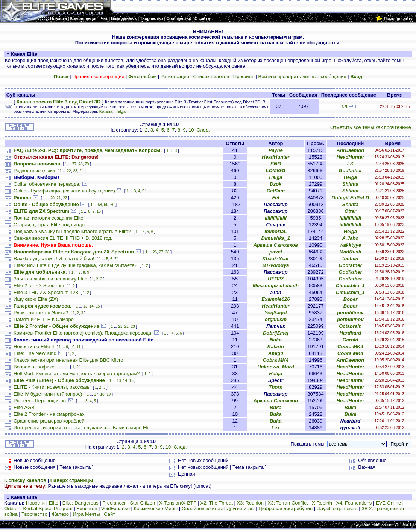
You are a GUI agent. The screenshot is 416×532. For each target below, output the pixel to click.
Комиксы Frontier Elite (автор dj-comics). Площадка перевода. (83, 333)
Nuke (276, 340)
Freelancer (114, 503)
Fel (276, 198)
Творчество (34, 514)
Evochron (87, 509)
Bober (351, 299)
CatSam (276, 191)
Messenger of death (276, 286)
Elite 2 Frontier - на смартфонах (49, 414)
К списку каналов (25, 480)
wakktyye (350, 245)
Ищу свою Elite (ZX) (36, 299)
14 (92, 306)
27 (161, 252)
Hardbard (351, 333)
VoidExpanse (115, 509)
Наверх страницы (72, 480)
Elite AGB (24, 407)
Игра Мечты (87, 514)
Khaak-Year (276, 258)
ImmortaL (276, 231)
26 (155, 252)
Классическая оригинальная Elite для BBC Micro (68, 360)
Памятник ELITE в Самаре (44, 319)
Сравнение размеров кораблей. (50, 421)
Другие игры (241, 509)
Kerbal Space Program (48, 509)
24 (81, 171)
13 (85, 306)
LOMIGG (276, 171)
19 (109, 394)
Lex (276, 428)
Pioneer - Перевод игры (40, 401)
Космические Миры (156, 509)
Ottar (350, 211)
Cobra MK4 (350, 346)
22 (69, 171)
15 (98, 306)
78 (81, 164)
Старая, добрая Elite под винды (49, 225)
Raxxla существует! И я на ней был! (54, 258)
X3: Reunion (250, 503)
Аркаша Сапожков (276, 245)
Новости (35, 503)
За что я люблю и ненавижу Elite (50, 279)
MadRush (350, 252)
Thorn (276, 387)
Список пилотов (211, 77)
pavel (276, 252)
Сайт (109, 514)
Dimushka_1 (276, 238)
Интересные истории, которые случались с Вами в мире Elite (83, 428)
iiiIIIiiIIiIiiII (276, 218)
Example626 (276, 299)
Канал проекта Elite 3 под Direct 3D (58, 102)
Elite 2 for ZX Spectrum (39, 286)
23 (75, 171)
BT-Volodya (276, 265)
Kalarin (276, 346)
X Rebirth (322, 503)
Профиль (244, 77)
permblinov (350, 313)
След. (203, 130)
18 (102, 394)
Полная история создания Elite (48, 218)
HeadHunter (276, 157)
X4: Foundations (354, 503)
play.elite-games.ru (337, 509)
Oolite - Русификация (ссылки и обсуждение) (64, 191)
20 (52, 198)
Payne (276, 150)
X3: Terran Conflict (288, 503)
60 (112, 205)
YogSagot (276, 313)
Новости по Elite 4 (34, 346)
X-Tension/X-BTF (178, 503)
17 (96, 394)
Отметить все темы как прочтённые (371, 127)
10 (191, 130)
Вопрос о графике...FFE (41, 367)
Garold (350, 340)
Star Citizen (142, 503)
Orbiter (12, 509)
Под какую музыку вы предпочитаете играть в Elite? (72, 231)
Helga (120, 111)
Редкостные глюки (34, 171)
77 (74, 164)
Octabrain (350, 326)
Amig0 (276, 353)
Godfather (350, 171)
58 (100, 205)
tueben (350, 258)
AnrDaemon (351, 150)
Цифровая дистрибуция (285, 509)
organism (276, 319)
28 (167, 252)
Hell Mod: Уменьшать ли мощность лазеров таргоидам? (77, 374)
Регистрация (175, 77)
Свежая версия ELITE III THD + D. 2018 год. (63, 238)
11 (78, 347)
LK (344, 106)
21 (59, 198)
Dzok (276, 184)
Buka (276, 407)
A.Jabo (350, 238)
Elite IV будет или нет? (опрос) (48, 394)
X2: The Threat (217, 503)
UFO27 (276, 279)
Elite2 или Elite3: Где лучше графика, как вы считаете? (75, 265)
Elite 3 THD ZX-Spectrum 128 (46, 292)
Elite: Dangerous (80, 503)
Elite (54, 503)
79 (87, 164)
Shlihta (350, 184)
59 (106, 205)
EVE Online (388, 503)
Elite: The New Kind (35, 353)
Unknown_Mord (276, 367)
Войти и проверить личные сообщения (302, 77)
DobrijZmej (276, 333)
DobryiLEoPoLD (351, 198)
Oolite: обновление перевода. (47, 184)
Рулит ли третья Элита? (41, 313)
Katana (106, 111)
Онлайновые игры (202, 509)
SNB (276, 164)
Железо (60, 514)
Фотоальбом (142, 77)
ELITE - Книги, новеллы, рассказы (52, 387)
